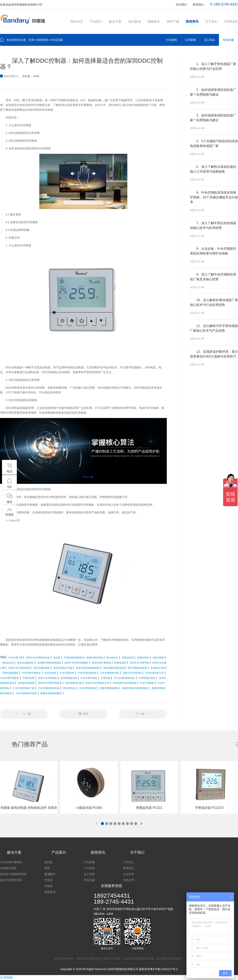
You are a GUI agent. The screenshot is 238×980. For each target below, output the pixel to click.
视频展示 (154, 22)
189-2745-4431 (224, 4)
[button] (102, 824)
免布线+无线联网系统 (13, 874)
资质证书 (129, 880)
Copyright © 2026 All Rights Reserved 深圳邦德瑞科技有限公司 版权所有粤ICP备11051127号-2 (119, 969)
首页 (31, 40)
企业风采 (129, 874)
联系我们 (198, 5)
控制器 (49, 880)
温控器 (49, 862)
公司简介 (129, 862)
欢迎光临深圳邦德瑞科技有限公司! (21, 5)
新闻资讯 (192, 22)
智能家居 (50, 892)
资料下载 (173, 22)
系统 (47, 868)
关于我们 (211, 22)
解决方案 (115, 22)
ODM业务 (231, 22)
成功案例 (134, 22)
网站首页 (77, 22)
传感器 (49, 886)
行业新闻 (171, 40)
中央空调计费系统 (11, 862)
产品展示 (96, 22)
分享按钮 (6, 978)
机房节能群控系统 (11, 880)
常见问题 (57, 40)
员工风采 (209, 40)
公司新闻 (190, 40)
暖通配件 (50, 874)
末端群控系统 (8, 868)
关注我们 (181, 5)
